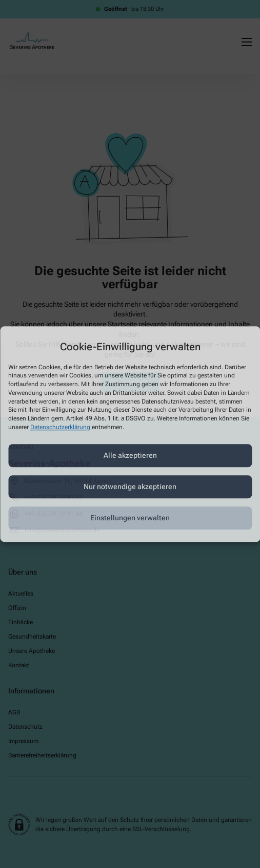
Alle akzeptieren (130, 456)
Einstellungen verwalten (130, 518)
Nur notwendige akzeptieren (130, 487)
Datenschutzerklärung (60, 427)
